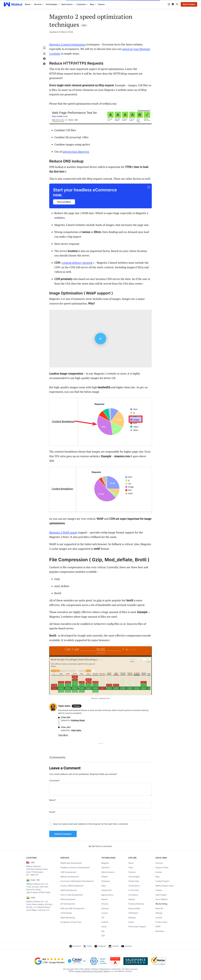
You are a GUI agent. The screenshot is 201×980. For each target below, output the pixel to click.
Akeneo (105, 899)
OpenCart (105, 867)
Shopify (105, 877)
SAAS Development (69, 890)
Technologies (134, 877)
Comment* (55, 781)
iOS (103, 918)
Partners (132, 872)
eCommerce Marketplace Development (77, 881)
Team (131, 867)
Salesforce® (106, 890)
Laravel (104, 913)
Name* (53, 800)
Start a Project (189, 4)
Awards (132, 899)
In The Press (134, 890)
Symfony (105, 908)
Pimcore (105, 904)
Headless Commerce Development (75, 867)
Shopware (106, 881)
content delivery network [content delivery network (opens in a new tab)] (77, 263)
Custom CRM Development (72, 886)
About (131, 863)
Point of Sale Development (72, 895)
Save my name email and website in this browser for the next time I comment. (91, 824)
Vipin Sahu (76, 730)
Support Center (162, 867)
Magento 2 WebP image (63, 532)
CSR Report (133, 913)
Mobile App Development (71, 863)
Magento (105, 863)
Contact (159, 872)
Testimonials (134, 881)
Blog (157, 877)
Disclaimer (160, 931)
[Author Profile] (53, 708)
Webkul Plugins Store (164, 886)
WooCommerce (108, 872)
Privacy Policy (161, 922)
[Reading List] (173, 4)
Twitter (89, 946)
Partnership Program (137, 927)
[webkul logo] (13, 4)
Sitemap (159, 913)
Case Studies (161, 895)
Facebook (77, 946)
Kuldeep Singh (78, 720)
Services (159, 863)
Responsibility (134, 908)
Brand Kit (159, 908)
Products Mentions (136, 904)
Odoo (104, 886)
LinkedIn (115, 946)
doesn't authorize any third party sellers (92, 971)
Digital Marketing (68, 918)
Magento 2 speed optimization (67, 44)
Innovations (133, 895)
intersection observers (76, 152)
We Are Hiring (161, 904)
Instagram (102, 946)
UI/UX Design (66, 913)
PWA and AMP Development (72, 908)
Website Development (70, 877)
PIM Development (68, 899)
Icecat (104, 927)
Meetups (132, 918)
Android (105, 922)
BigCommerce (107, 895)
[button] (149, 187)
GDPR (158, 927)
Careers (101, 4)
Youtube (128, 946)
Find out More (64, 202)
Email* (52, 812)
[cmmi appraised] (77, 961)
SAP (103, 936)
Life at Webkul (162, 899)
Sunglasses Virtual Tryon (71, 922)
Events (131, 922)
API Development (68, 904)
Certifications (134, 886)
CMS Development (68, 872)
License (159, 918)
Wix (103, 931)
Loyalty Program (162, 881)
